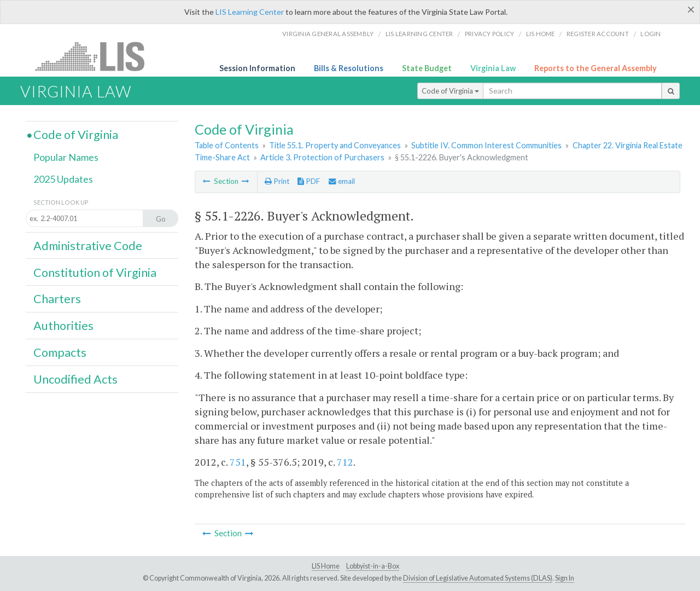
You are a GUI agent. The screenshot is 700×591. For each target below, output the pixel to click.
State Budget (427, 68)
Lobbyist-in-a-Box (373, 566)
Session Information (257, 68)
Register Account (598, 34)
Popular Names (66, 157)
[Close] (691, 9)
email (342, 181)
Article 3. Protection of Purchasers (322, 157)
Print (277, 181)
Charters (57, 299)
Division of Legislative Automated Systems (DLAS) (478, 578)
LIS (96, 56)
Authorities (63, 326)
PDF (309, 181)
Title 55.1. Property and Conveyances (335, 145)
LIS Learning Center (250, 12)
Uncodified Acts (75, 379)
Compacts (60, 352)
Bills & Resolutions (349, 68)
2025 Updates (63, 179)
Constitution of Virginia (95, 273)
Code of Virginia (450, 91)
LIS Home (326, 566)
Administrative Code (88, 246)
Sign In (565, 578)
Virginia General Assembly (328, 34)
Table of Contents (227, 145)
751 (238, 462)
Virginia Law (493, 68)
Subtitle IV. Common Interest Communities (486, 145)
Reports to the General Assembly (596, 68)
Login (651, 34)
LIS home (541, 34)
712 (345, 462)
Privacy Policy (490, 34)
